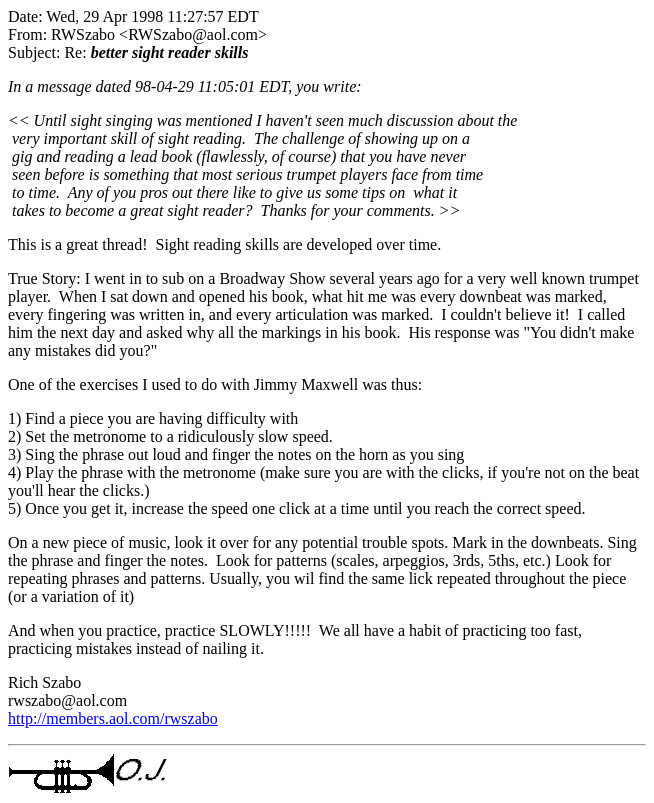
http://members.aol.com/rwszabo (113, 718)
